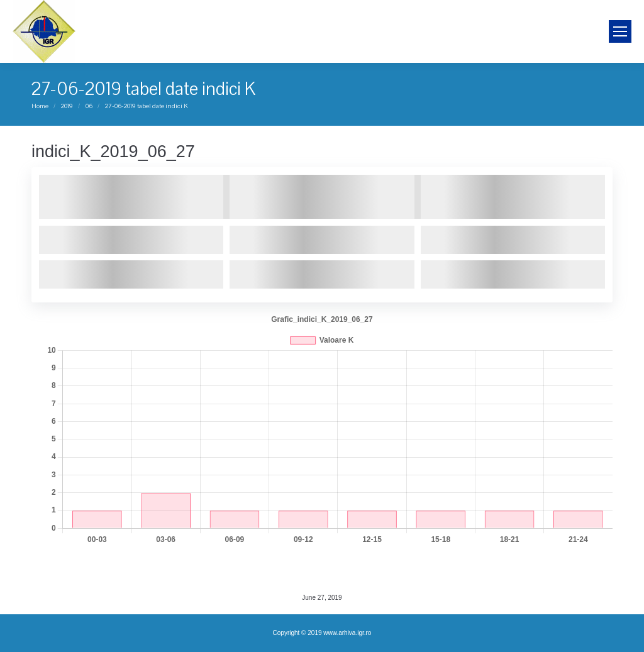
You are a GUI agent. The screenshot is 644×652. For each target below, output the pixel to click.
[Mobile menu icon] (620, 31)
